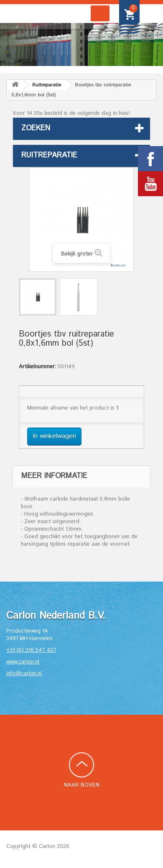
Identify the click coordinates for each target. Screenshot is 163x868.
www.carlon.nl (23, 662)
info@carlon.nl (24, 674)
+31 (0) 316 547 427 (31, 650)
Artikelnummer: (37, 367)
